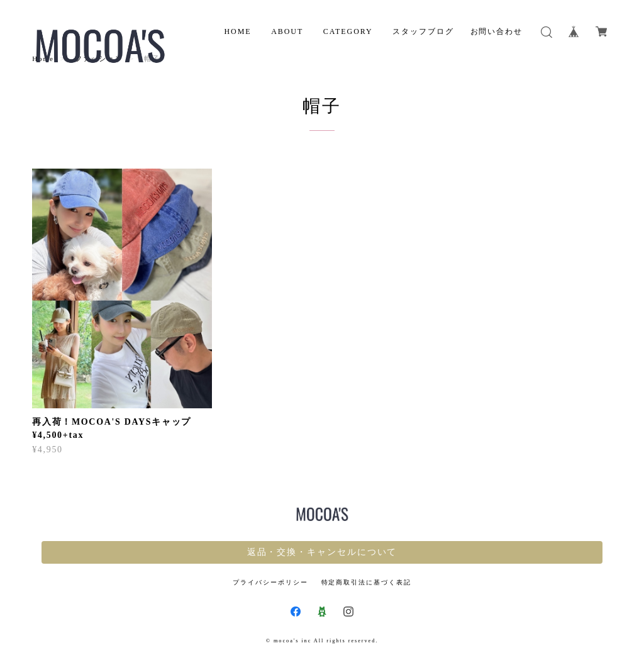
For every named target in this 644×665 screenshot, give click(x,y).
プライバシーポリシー (270, 582)
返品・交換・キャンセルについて (322, 552)
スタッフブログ (423, 31)
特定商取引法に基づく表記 (366, 582)
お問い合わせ (497, 31)
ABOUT (287, 31)
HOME (237, 31)
